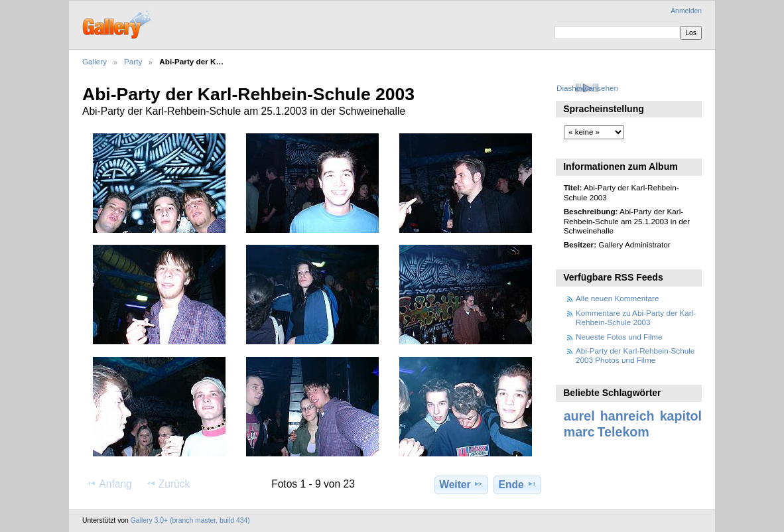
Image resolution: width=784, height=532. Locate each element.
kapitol (681, 416)
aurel (579, 416)
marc (579, 432)
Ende (518, 484)
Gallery (95, 61)
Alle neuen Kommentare (617, 298)
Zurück (168, 484)
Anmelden (686, 11)
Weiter (461, 484)
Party (133, 61)
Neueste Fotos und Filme (619, 337)
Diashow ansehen (587, 88)
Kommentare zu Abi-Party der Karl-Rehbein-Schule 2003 (636, 317)
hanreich (627, 416)
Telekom (623, 432)
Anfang (109, 484)
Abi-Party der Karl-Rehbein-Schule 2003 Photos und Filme (635, 355)
